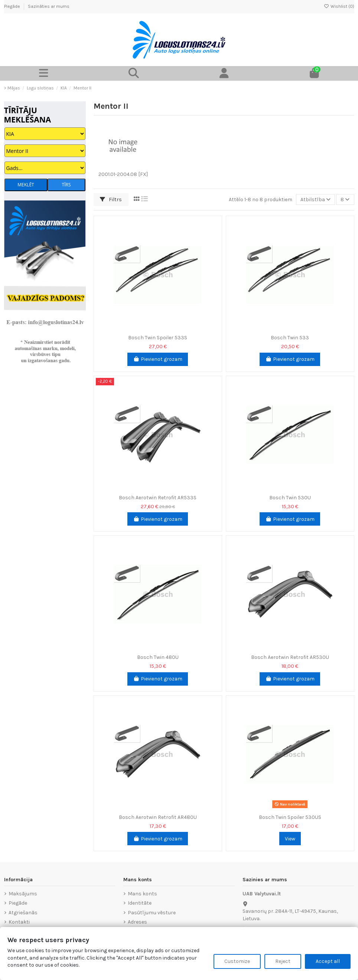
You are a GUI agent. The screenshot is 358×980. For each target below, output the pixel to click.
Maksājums (23, 894)
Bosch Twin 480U (158, 657)
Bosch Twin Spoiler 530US (290, 817)
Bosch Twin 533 (290, 338)
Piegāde (13, 6)
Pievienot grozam (158, 359)
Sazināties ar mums (49, 6)
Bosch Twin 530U (290, 498)
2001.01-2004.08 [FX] (123, 174)
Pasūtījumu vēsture (152, 913)
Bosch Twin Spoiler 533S (158, 338)
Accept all (328, 961)
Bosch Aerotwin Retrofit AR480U (158, 817)
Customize (237, 961)
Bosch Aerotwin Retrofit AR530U (290, 657)
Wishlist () (339, 6)
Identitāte (140, 903)
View (290, 839)
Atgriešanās (23, 913)
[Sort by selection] (315, 200)
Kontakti (19, 922)
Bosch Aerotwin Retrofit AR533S (158, 498)
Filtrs (111, 200)
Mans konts (142, 894)
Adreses (137, 922)
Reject (283, 961)
